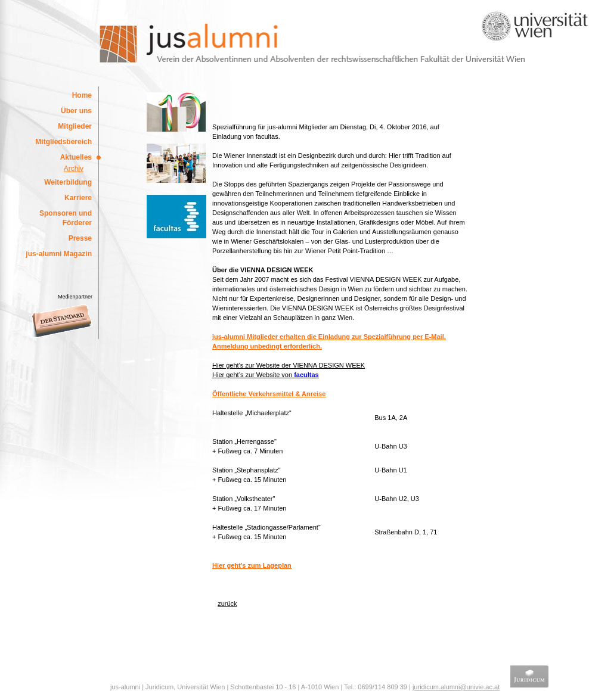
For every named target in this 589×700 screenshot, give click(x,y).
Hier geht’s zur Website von (266, 375)
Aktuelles (76, 157)
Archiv (74, 169)
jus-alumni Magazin (59, 254)
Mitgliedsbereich (63, 142)
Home (82, 95)
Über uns (76, 111)
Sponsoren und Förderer (66, 218)
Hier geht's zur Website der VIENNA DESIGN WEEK (289, 365)
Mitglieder (75, 126)
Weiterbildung (68, 182)
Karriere (78, 198)
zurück (227, 603)
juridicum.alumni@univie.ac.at (456, 687)
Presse (80, 238)
